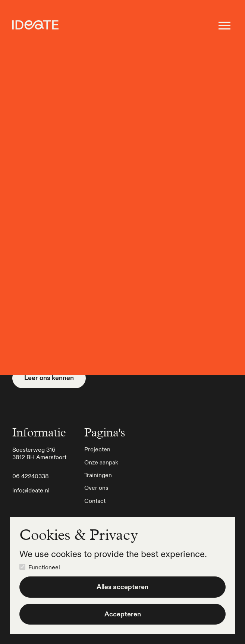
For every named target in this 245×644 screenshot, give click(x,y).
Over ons (96, 488)
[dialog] (122, 575)
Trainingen (98, 475)
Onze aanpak (101, 462)
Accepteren (123, 614)
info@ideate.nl (31, 490)
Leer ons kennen (49, 378)
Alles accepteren (122, 587)
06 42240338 (31, 476)
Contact (95, 501)
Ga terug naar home (123, 131)
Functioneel (44, 567)
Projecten (97, 449)
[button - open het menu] (224, 26)
